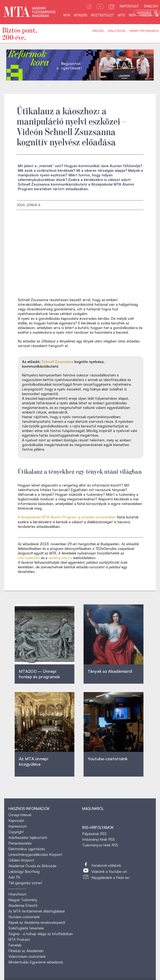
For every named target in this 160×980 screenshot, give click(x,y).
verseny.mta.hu (60, 558)
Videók (146, 15)
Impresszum (18, 826)
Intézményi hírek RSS (98, 839)
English (151, 6)
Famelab (15, 945)
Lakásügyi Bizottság (24, 871)
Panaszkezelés (20, 843)
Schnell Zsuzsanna (57, 362)
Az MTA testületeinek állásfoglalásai (37, 911)
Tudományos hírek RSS (100, 845)
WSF (132, 15)
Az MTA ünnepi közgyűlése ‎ (34, 761)
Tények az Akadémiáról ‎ (110, 671)
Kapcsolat (129, 6)
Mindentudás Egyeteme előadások (36, 962)
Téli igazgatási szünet (25, 883)
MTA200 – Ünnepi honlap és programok (39, 674)
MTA (67, 15)
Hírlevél (98, 31)
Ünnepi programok (144, 31)
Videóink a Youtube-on (109, 871)
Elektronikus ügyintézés (27, 849)
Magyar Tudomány (23, 900)
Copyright (16, 832)
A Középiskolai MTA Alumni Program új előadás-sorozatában (67, 517)
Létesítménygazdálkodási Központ (35, 854)
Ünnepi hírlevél (20, 815)
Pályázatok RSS (94, 834)
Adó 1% (14, 877)
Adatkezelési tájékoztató (28, 837)
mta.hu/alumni (29, 558)
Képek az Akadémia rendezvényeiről (37, 922)
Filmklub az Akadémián (26, 951)
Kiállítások (117, 31)
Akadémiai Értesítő (23, 905)
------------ (17, 888)
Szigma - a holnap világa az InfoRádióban (41, 934)
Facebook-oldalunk (106, 865)
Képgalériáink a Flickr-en (110, 878)
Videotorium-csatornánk (27, 956)
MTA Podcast (19, 939)
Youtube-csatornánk (24, 917)
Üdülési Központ (21, 860)
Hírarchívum (17, 894)
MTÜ (121, 15)
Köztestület (102, 15)
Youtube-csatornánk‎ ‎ (108, 759)
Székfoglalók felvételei (26, 928)
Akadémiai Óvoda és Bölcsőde (32, 866)
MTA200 (81, 15)
